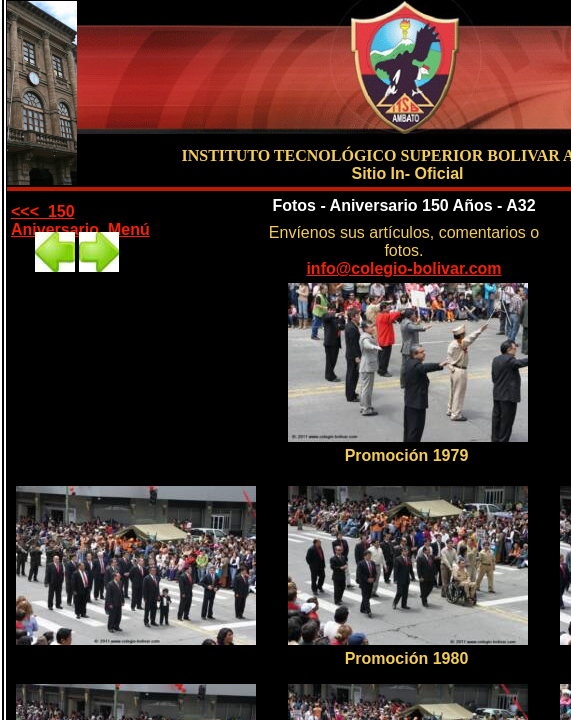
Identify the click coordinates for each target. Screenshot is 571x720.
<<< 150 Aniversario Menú (80, 220)
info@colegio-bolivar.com (403, 268)
